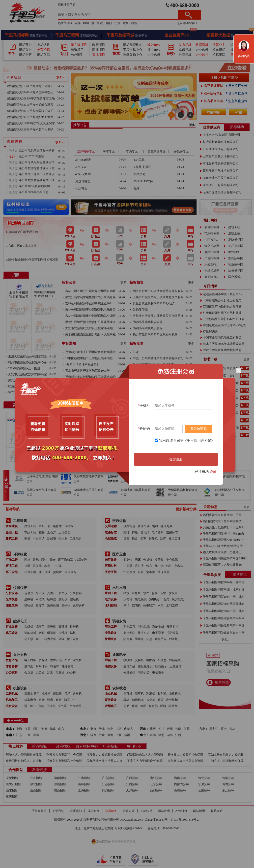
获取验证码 (199, 429)
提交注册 (176, 459)
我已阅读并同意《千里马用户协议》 (187, 441)
